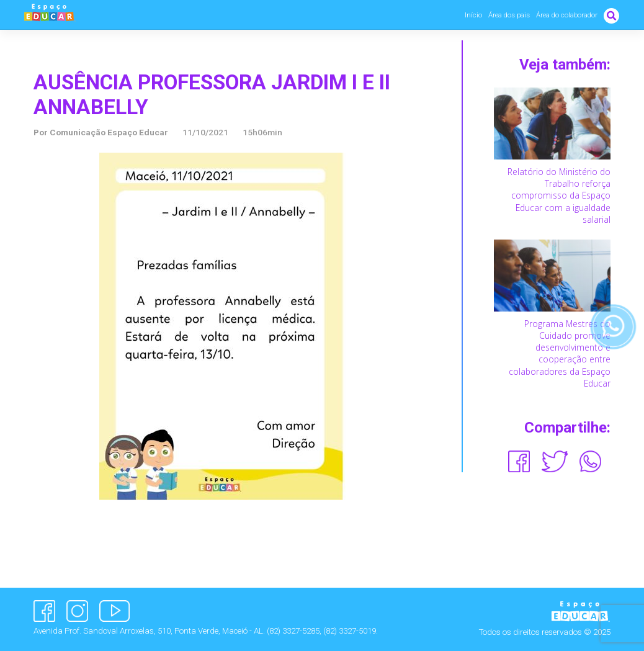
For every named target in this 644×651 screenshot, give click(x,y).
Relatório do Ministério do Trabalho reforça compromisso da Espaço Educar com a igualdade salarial (559, 195)
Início (473, 15)
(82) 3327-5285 (293, 631)
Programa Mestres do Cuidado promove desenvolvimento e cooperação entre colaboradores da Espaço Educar (560, 353)
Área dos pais (509, 15)
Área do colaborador (567, 15)
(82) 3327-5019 (350, 631)
